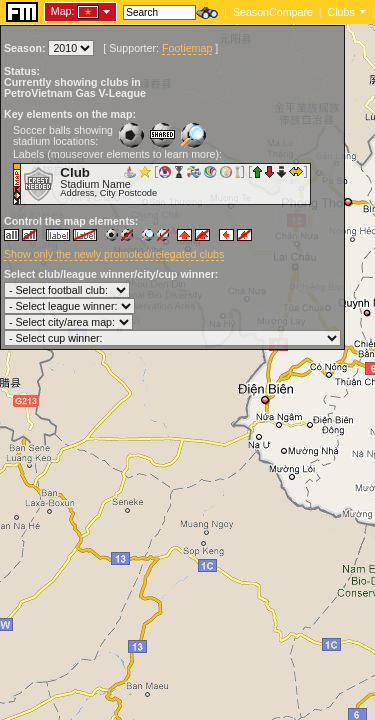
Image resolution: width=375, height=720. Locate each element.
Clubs (341, 12)
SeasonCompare (273, 12)
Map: (63, 11)
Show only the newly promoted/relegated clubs (114, 254)
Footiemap (187, 48)
